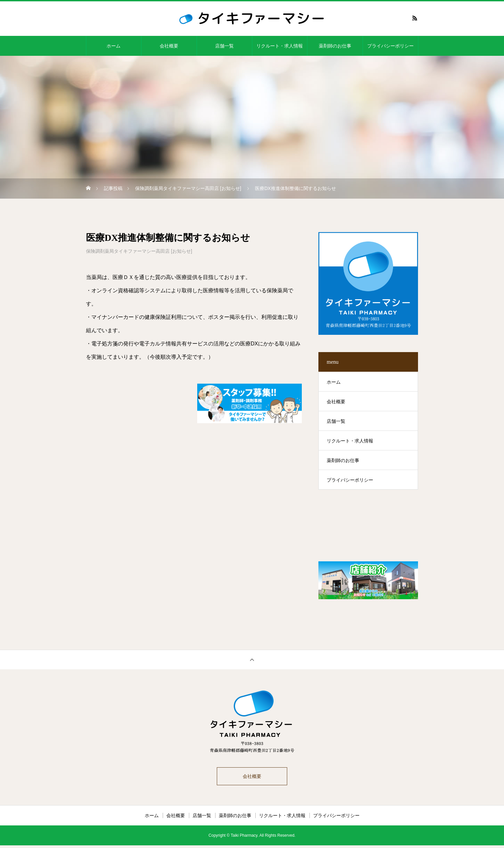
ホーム (114, 46)
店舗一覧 (224, 46)
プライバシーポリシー (390, 46)
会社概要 (169, 46)
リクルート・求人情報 (280, 46)
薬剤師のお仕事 (335, 46)
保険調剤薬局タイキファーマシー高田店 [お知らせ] (139, 251)
